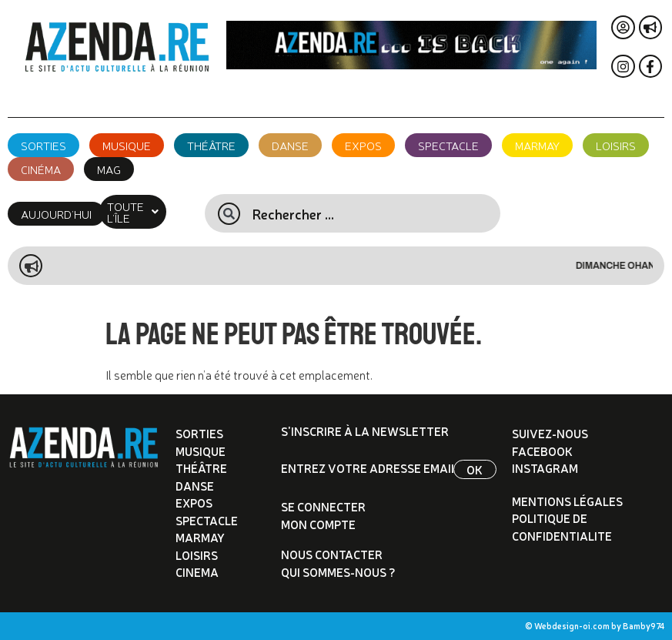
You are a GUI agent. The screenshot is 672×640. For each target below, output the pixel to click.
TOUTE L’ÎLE (145, 212)
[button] (145, 212)
